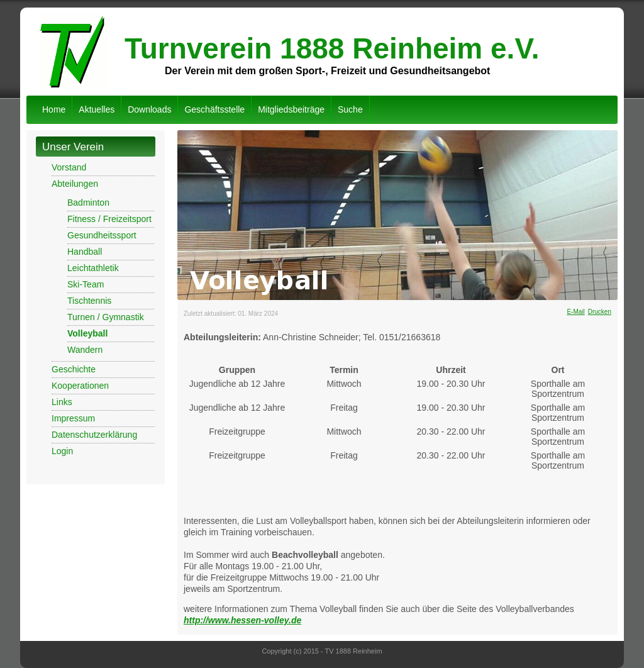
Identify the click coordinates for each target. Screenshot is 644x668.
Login (62, 451)
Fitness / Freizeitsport (109, 219)
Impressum (73, 418)
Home (54, 109)
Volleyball (87, 333)
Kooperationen (80, 386)
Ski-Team (86, 284)
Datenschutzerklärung (94, 435)
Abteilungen (75, 184)
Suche (350, 109)
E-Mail (575, 312)
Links (62, 402)
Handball (85, 252)
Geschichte (74, 369)
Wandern (85, 350)
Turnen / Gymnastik (106, 317)
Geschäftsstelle (214, 109)
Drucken (600, 312)
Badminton (88, 203)
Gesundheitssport (102, 235)
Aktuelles (97, 109)
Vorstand (69, 167)
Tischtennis (89, 301)
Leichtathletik (93, 268)
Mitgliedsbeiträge (291, 109)
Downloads (149, 109)
